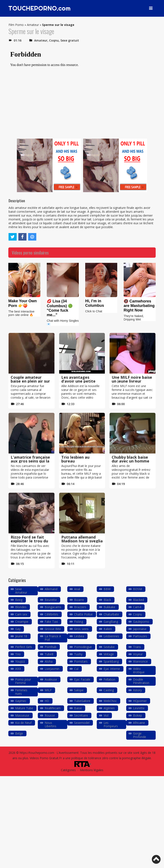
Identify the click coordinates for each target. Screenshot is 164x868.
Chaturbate (111, 614)
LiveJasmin (52, 669)
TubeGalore (82, 701)
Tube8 (49, 654)
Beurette (51, 600)
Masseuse (22, 715)
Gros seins (81, 629)
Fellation (109, 679)
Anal (77, 589)
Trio (18, 654)
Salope (79, 690)
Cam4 (137, 607)
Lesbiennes (111, 636)
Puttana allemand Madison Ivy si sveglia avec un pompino (82, 541)
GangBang (111, 622)
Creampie (22, 622)
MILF (48, 690)
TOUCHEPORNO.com (40, 8)
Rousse (50, 715)
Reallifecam (53, 708)
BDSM (138, 589)
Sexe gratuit (70, 40)
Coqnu (54, 40)
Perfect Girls (24, 647)
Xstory (137, 690)
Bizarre (79, 600)
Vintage (109, 654)
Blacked (138, 600)
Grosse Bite (53, 629)
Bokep (138, 715)
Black (107, 600)
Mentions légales (92, 770)
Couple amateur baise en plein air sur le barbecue (30, 381)
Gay (18, 629)
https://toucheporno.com (37, 753)
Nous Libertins (51, 724)
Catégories (68, 770)
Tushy (78, 654)
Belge (19, 733)
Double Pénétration (141, 681)
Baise (78, 708)
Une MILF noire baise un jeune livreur (132, 379)
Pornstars (81, 661)
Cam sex (21, 614)
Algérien (109, 708)
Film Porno (16, 25)
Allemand (51, 589)
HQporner (140, 701)
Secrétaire (81, 715)
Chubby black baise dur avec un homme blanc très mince (130, 461)
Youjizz (20, 661)
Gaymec (21, 701)
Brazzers (80, 607)
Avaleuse (51, 679)
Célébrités (51, 614)
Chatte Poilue (83, 614)
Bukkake (109, 607)
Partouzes (140, 636)
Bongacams (53, 607)
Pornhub (51, 647)
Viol (106, 715)
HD (47, 701)
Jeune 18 (21, 636)
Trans (137, 647)
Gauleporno (141, 622)
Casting (109, 690)
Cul (76, 669)
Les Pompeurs (111, 724)
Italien (108, 629)
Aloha (49, 661)
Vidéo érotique (139, 670)
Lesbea (79, 636)
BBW (107, 589)
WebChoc (110, 701)
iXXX (18, 669)
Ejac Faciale (82, 679)
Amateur (33, 25)
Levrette (139, 708)
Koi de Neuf (23, 723)
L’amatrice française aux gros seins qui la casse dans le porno (30, 461)
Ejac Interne (112, 669)
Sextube (109, 647)
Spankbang (111, 661)
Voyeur (138, 654)
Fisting (79, 622)
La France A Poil (53, 638)
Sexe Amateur (21, 591)
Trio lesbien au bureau (75, 459)
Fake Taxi (51, 622)
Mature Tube (24, 708)
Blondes (21, 607)
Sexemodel (82, 723)
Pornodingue (83, 647)
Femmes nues (21, 692)
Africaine (139, 723)
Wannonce (140, 661)
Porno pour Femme (23, 681)
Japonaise (140, 629)
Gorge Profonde (140, 735)
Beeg (19, 600)
